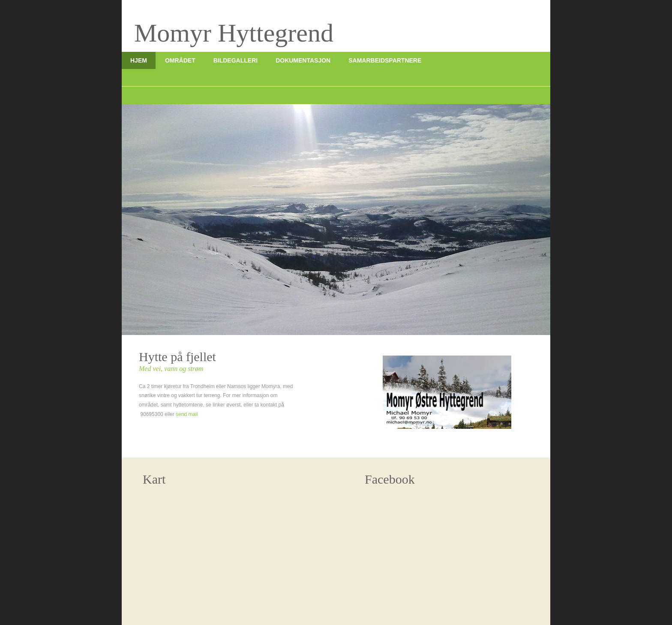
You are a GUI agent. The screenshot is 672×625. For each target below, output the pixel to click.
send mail (187, 414)
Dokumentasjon (303, 60)
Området (180, 60)
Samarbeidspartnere (385, 60)
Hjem (139, 60)
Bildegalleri (235, 60)
